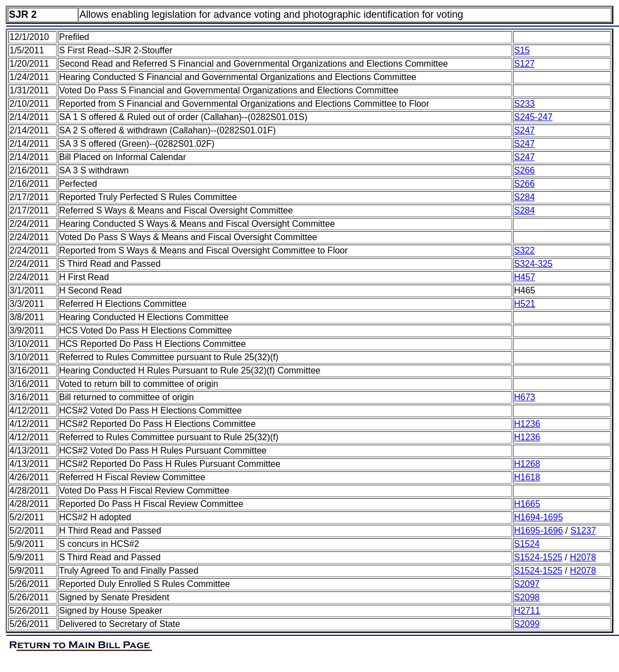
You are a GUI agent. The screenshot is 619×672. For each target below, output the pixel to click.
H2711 (527, 611)
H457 (525, 277)
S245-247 (533, 117)
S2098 (527, 597)
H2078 (583, 557)
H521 (525, 304)
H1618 (527, 477)
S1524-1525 (538, 557)
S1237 (583, 531)
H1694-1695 (538, 517)
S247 (524, 130)
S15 (522, 50)
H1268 (527, 464)
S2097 (527, 584)
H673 (525, 397)
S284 (524, 197)
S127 (524, 64)
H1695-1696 (538, 531)
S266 (524, 170)
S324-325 (533, 264)
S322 (524, 250)
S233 (524, 104)
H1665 (527, 504)
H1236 (527, 424)
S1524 (527, 544)
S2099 (527, 624)
